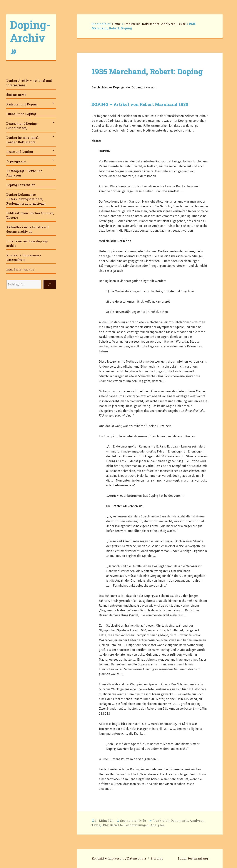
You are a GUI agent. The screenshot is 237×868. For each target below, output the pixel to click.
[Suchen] (50, 284)
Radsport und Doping (22, 104)
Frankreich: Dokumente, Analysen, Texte (155, 24)
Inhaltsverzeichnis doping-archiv (27, 243)
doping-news (16, 95)
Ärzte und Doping (20, 152)
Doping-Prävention (21, 185)
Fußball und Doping (21, 114)
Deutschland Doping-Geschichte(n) (22, 126)
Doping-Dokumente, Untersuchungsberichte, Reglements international (26, 199)
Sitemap (157, 858)
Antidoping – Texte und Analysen (24, 173)
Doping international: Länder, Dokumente (23, 140)
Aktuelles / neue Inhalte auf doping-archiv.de (28, 229)
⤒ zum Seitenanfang (193, 858)
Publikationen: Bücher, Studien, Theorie (30, 215)
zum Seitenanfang (20, 269)
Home (116, 24)
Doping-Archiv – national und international (29, 83)
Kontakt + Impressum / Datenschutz (24, 257)
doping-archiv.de (133, 821)
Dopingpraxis (16, 161)
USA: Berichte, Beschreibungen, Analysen (133, 825)
